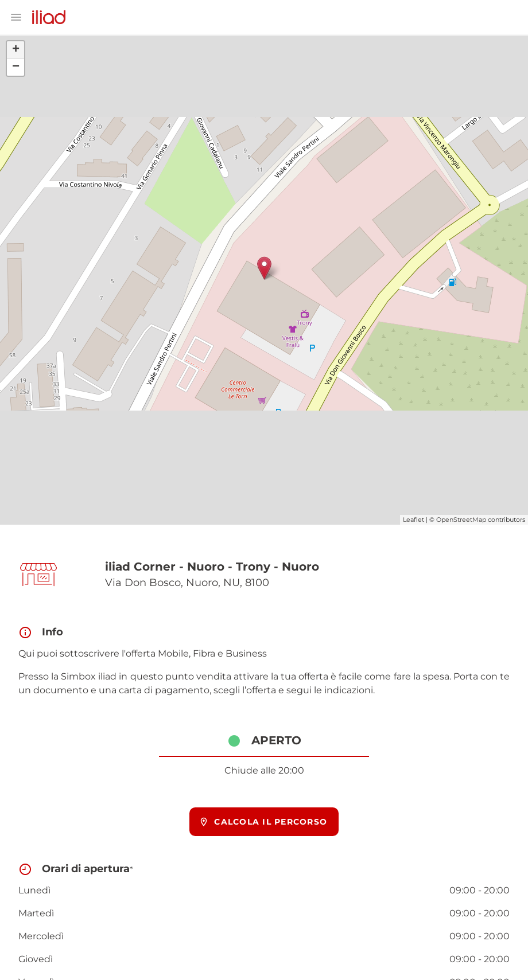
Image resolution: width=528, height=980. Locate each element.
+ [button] (16, 50)
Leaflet (414, 520)
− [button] (16, 67)
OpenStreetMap (461, 520)
